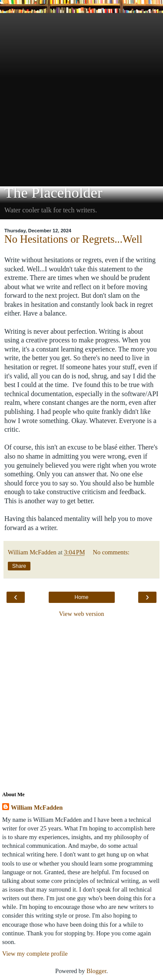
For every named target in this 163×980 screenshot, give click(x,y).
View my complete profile (35, 954)
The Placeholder (53, 192)
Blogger (96, 971)
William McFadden (37, 807)
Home (81, 597)
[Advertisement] (81, 94)
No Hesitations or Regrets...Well (73, 239)
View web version (82, 614)
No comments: (111, 552)
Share (19, 566)
